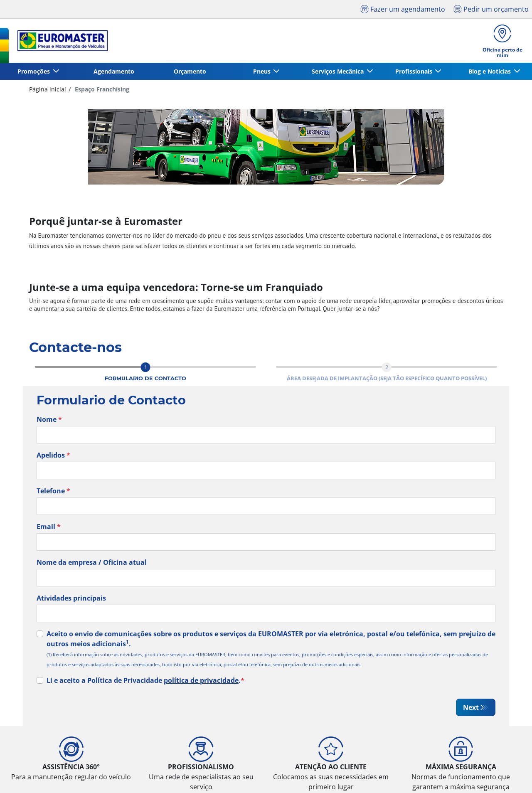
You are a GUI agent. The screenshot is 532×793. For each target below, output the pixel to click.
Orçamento (190, 72)
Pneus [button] (262, 72)
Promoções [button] (34, 72)
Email (49, 527)
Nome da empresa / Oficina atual (92, 563)
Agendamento (114, 72)
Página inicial (48, 90)
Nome (49, 420)
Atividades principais (71, 598)
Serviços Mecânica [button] (339, 72)
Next (471, 708)
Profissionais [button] (414, 72)
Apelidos (53, 456)
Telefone (53, 491)
